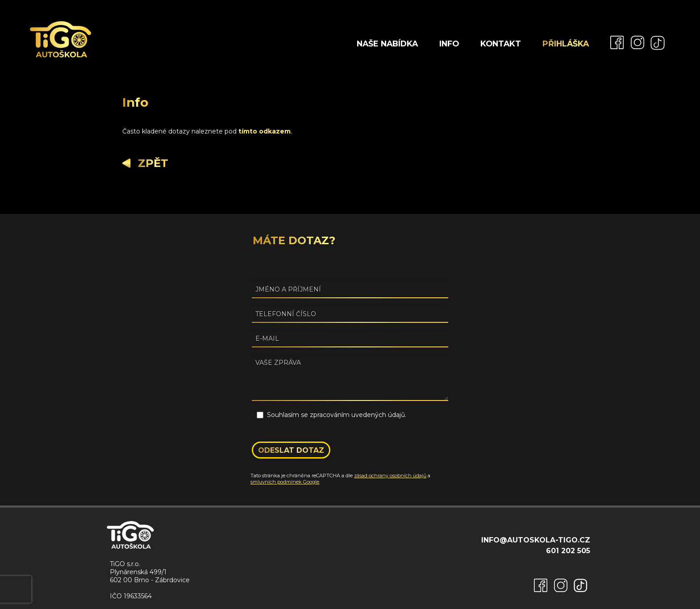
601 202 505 (568, 551)
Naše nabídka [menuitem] (387, 44)
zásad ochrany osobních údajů (390, 476)
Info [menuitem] (449, 44)
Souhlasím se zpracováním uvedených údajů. (337, 415)
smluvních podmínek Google (285, 482)
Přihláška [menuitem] (566, 44)
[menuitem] (613, 42)
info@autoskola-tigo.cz (536, 540)
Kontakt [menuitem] (501, 44)
